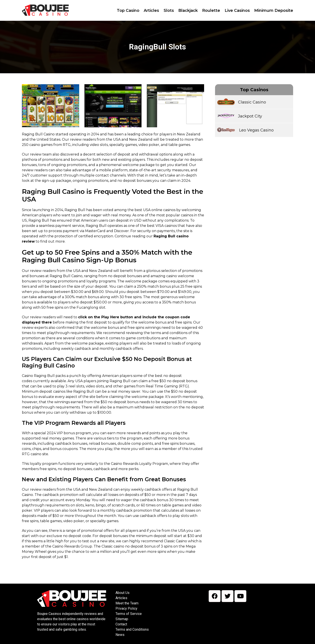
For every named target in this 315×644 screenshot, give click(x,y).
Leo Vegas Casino (256, 130)
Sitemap (122, 619)
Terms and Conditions (132, 629)
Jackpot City (250, 116)
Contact (121, 624)
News (120, 635)
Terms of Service (129, 614)
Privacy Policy (126, 608)
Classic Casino (252, 102)
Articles (121, 598)
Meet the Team (127, 603)
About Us (122, 593)
